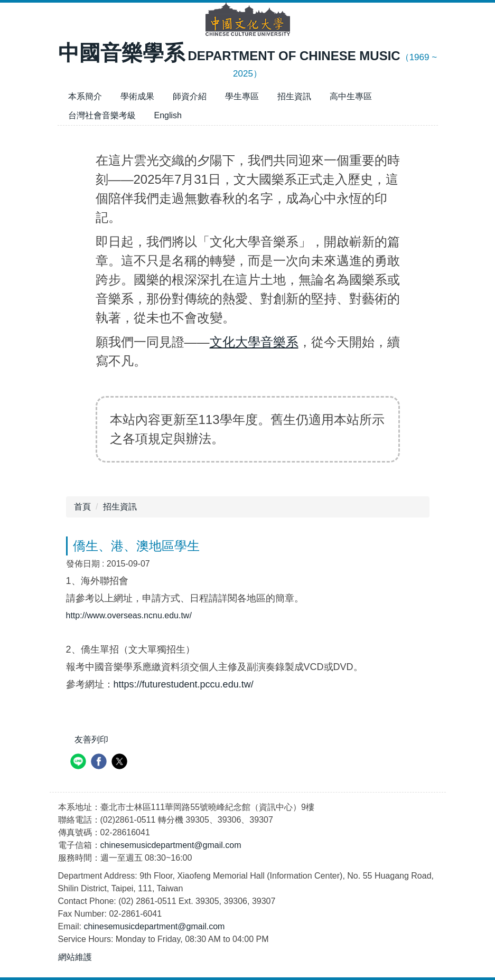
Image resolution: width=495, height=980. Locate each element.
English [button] (168, 115)
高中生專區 (351, 96)
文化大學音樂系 (254, 342)
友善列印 (91, 739)
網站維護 (75, 957)
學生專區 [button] (242, 96)
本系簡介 (85, 96)
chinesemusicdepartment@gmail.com (171, 845)
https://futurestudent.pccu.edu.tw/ (184, 684)
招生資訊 (294, 96)
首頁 (82, 507)
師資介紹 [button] (190, 96)
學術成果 (137, 96)
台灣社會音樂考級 (102, 115)
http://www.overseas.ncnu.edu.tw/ (129, 615)
